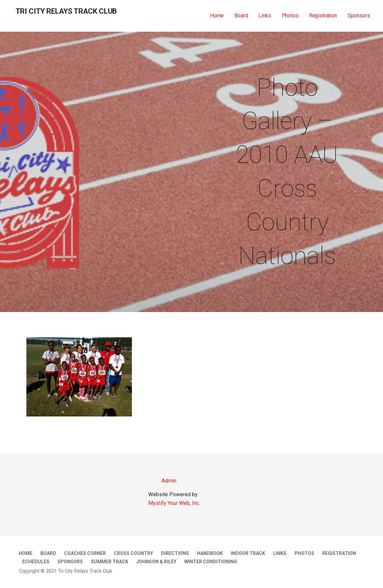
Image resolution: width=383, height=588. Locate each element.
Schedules (36, 562)
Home (217, 16)
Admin (162, 481)
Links (265, 16)
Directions (175, 553)
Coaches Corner (85, 553)
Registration (323, 16)
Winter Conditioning (211, 562)
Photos (290, 16)
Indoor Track (248, 553)
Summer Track (110, 562)
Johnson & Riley (156, 562)
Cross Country (133, 553)
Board (241, 16)
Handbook (210, 553)
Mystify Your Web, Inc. (174, 503)
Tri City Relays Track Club (66, 11)
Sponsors (359, 16)
